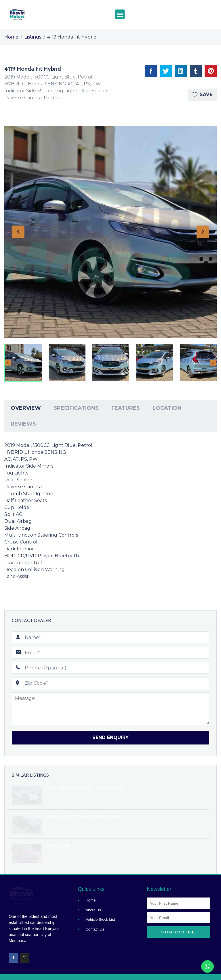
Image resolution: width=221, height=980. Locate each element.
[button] (120, 14)
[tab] (26, 408)
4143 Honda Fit (62, 846)
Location (167, 408)
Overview (26, 408)
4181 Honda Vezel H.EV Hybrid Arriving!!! (86, 788)
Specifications (76, 408)
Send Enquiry (110, 737)
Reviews (23, 424)
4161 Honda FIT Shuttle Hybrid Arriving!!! (86, 817)
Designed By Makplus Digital (189, 972)
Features (126, 408)
